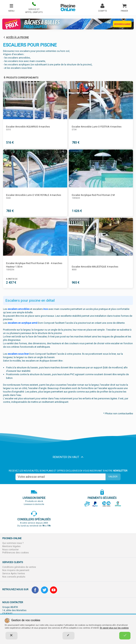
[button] (34, 8)
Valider (113, 477)
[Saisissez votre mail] (60, 477)
